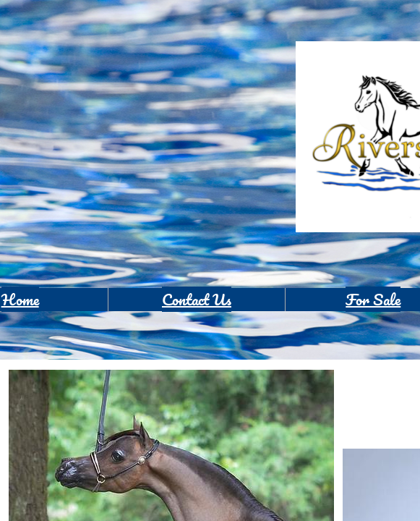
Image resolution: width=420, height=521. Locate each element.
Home (20, 299)
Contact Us (197, 299)
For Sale (373, 299)
